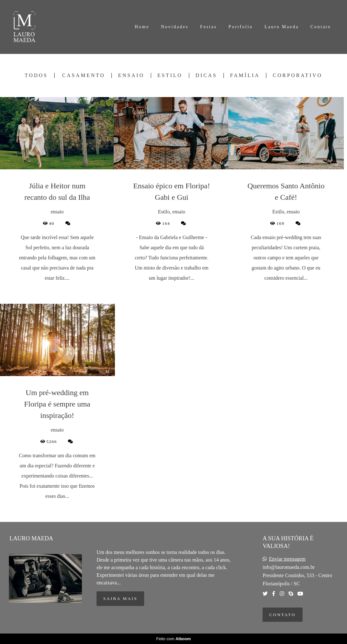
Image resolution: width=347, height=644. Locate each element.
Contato (321, 27)
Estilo (170, 75)
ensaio (131, 75)
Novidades (175, 27)
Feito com (173, 639)
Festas (208, 27)
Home (142, 27)
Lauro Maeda (282, 27)
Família (245, 75)
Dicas (206, 75)
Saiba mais (120, 598)
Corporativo (297, 75)
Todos (36, 75)
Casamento (84, 75)
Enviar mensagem (287, 559)
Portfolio (241, 27)
